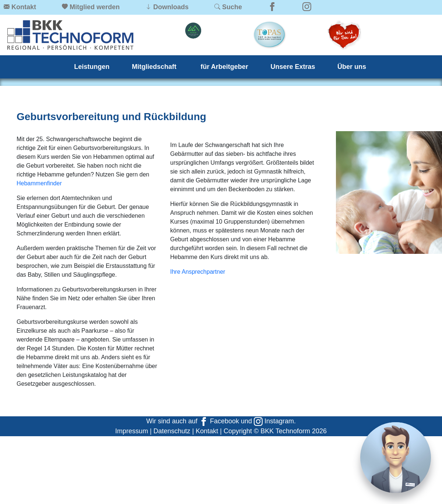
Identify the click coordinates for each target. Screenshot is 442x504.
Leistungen (92, 67)
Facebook (219, 421)
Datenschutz (172, 431)
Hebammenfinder (39, 183)
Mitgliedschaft (155, 67)
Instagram (274, 421)
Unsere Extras (293, 67)
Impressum (132, 431)
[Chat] (396, 458)
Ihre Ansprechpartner (198, 272)
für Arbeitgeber (224, 67)
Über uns (352, 67)
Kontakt (207, 431)
